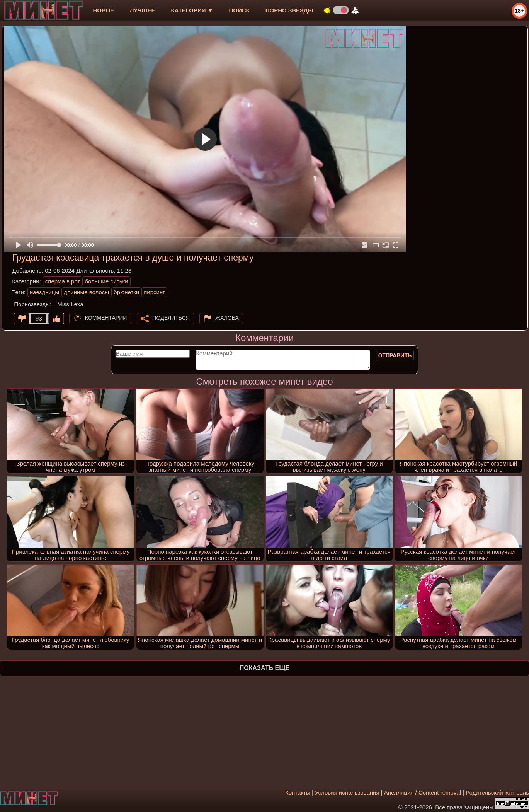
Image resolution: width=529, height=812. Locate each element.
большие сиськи (106, 281)
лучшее (142, 10)
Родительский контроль (497, 792)
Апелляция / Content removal (423, 792)
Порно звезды (289, 10)
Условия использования (347, 792)
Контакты (298, 792)
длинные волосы (86, 292)
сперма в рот (63, 281)
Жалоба (227, 318)
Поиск (239, 10)
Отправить (395, 355)
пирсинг (154, 292)
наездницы (44, 292)
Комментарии (106, 318)
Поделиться (171, 318)
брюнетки (126, 292)
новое (103, 10)
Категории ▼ (192, 10)
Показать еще (264, 668)
